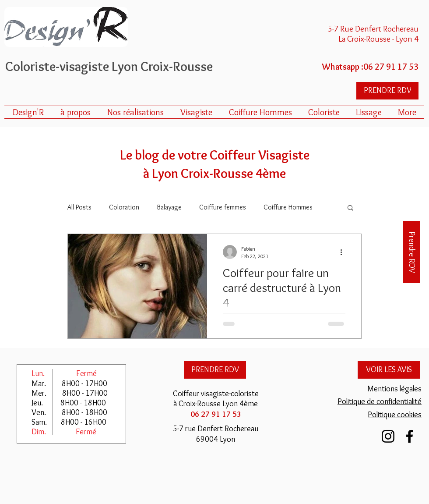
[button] (350, 208)
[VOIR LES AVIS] (389, 370)
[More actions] (344, 252)
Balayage (169, 207)
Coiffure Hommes (288, 207)
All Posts (79, 207)
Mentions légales (394, 389)
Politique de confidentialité (380, 401)
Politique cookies (395, 415)
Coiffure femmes (223, 207)
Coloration (124, 207)
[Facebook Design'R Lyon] (410, 436)
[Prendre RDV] (411, 252)
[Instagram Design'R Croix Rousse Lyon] (388, 436)
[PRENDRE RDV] (387, 91)
